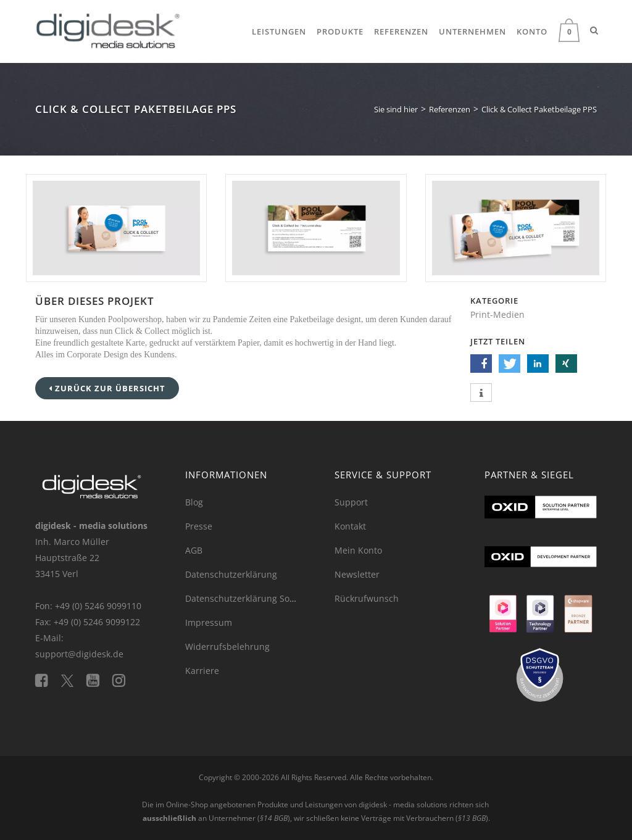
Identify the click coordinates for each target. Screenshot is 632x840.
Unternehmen (472, 31)
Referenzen (401, 31)
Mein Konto (358, 550)
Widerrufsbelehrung (227, 647)
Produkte (340, 31)
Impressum (209, 622)
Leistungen (279, 31)
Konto (532, 31)
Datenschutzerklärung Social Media (259, 598)
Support (351, 502)
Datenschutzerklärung (231, 574)
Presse (199, 526)
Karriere (202, 671)
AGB (194, 550)
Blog (194, 502)
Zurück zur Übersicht (107, 388)
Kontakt (350, 526)
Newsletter (357, 574)
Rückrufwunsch (367, 598)
